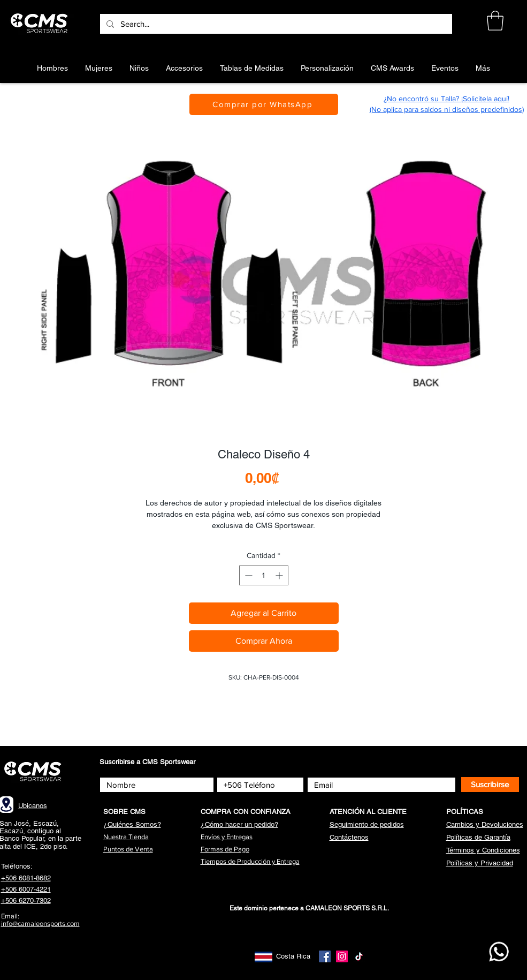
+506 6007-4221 (26, 889)
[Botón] (41, 24)
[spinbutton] (264, 575)
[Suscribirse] (490, 785)
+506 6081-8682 (26, 878)
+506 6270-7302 (26, 900)
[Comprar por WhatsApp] (264, 104)
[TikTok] (359, 956)
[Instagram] (342, 956)
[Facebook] (325, 956)
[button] (495, 21)
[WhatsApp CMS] (499, 952)
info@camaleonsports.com (40, 924)
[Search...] (275, 24)
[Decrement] (247, 575)
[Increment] (280, 575)
